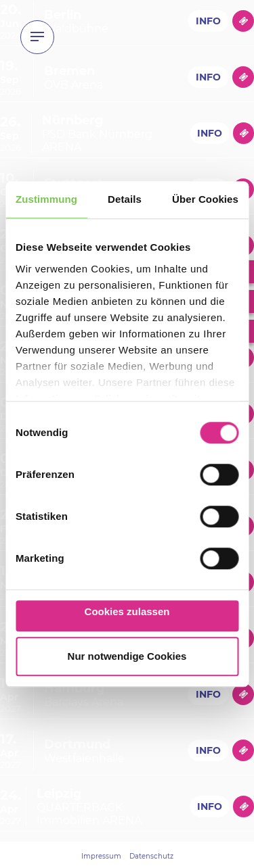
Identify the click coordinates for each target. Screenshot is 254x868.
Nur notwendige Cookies (127, 656)
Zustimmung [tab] (46, 199)
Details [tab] (125, 199)
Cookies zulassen (127, 611)
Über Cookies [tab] (205, 199)
